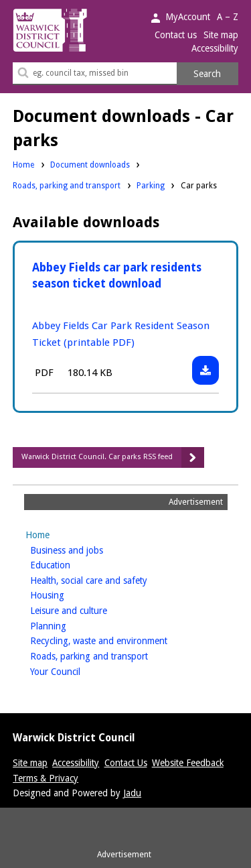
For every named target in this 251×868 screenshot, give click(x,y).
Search (207, 74)
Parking (151, 185)
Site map (221, 35)
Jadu (132, 793)
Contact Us (126, 763)
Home (23, 165)
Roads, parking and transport (67, 185)
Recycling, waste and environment (120, 640)
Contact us (176, 35)
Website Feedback (188, 763)
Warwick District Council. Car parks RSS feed (97, 457)
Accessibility (215, 48)
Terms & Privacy (46, 778)
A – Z (228, 17)
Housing (68, 594)
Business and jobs (88, 549)
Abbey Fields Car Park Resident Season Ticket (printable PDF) (121, 334)
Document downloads (90, 165)
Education (71, 564)
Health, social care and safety (110, 579)
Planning (69, 625)
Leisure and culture (90, 610)
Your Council (76, 671)
